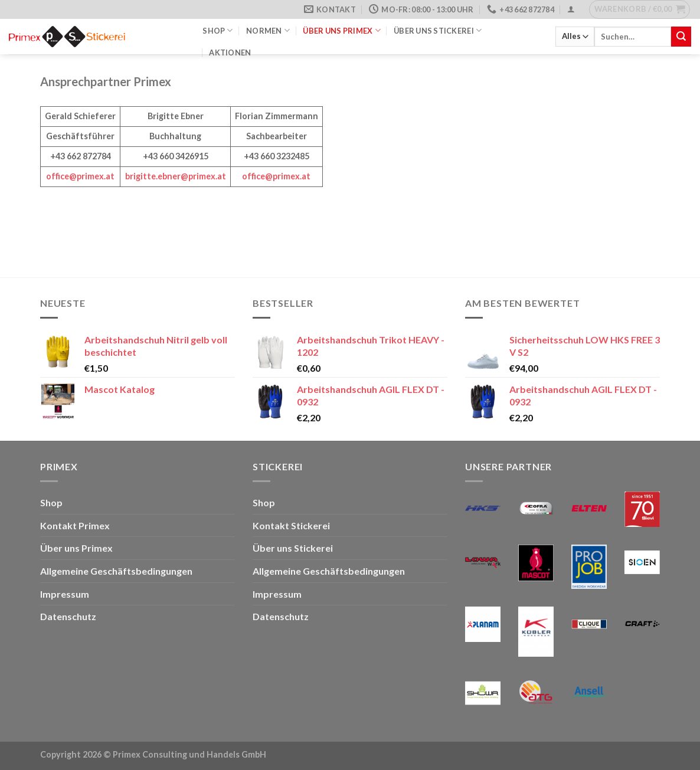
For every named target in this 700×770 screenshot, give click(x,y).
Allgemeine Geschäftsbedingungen (116, 571)
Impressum (65, 594)
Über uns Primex (341, 30)
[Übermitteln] (681, 37)
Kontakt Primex (75, 525)
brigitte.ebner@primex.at (176, 176)
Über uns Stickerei (438, 30)
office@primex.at (80, 176)
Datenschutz (68, 616)
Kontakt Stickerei (291, 525)
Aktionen (230, 53)
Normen (268, 30)
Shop (217, 30)
